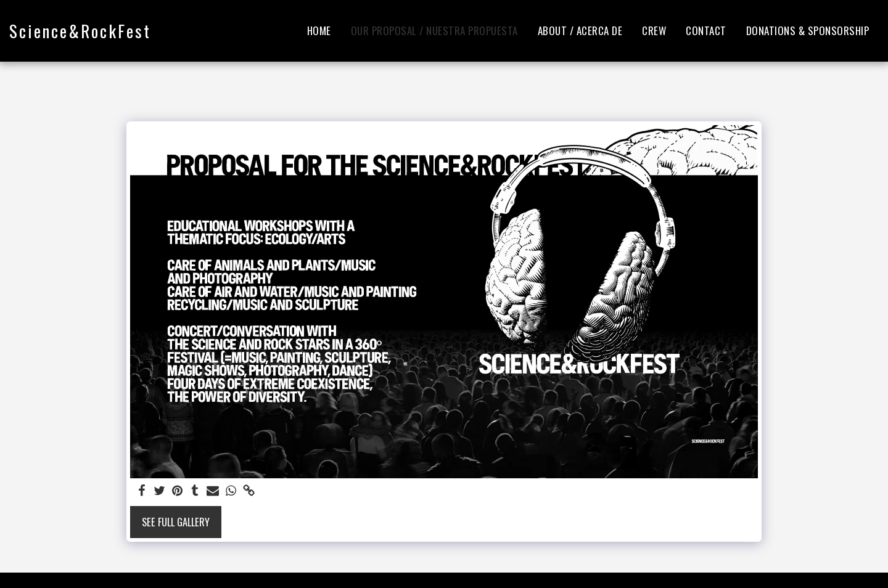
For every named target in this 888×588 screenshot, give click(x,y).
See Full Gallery (176, 522)
